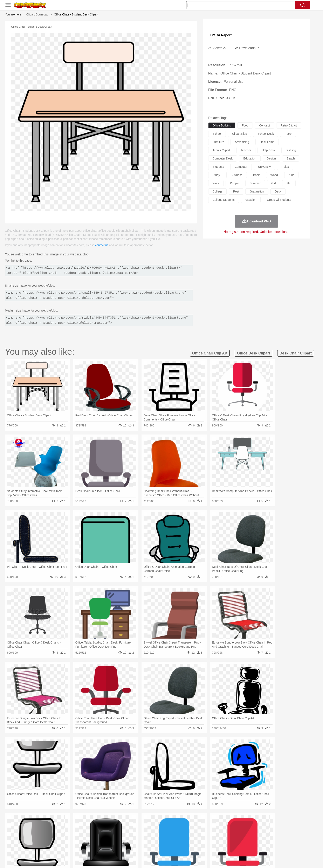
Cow (108, 830)
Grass (146, 824)
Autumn (66, 824)
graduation (257, 191)
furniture (218, 142)
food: (44, 848)
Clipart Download (37, 14)
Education (127, 842)
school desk (266, 134)
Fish (154, 830)
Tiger (242, 830)
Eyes (137, 836)
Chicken (98, 830)
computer (241, 167)
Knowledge (164, 842)
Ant (55, 830)
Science (188, 842)
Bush (210, 824)
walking (147, 836)
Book (79, 842)
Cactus (88, 824)
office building (222, 125)
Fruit (109, 849)
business (237, 175)
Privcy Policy (232, 860)
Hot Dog (228, 849)
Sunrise (178, 824)
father (189, 836)
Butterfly (80, 830)
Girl (173, 836)
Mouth (198, 836)
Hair (166, 836)
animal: (45, 830)
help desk (269, 150)
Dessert (77, 849)
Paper (199, 842)
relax (285, 167)
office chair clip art (210, 353)
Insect (185, 830)
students (218, 167)
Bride (73, 836)
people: (45, 836)
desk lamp (267, 142)
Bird (70, 830)
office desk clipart (253, 353)
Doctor (121, 836)
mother (93, 836)
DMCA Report (221, 35)
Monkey (203, 830)
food (245, 125)
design (272, 158)
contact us (102, 245)
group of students (279, 200)
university (264, 167)
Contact (247, 860)
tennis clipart (221, 150)
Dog (116, 830)
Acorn (56, 824)
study (216, 175)
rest (236, 191)
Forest (237, 824)
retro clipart (289, 125)
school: (45, 842)
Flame (124, 824)
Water (201, 824)
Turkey (251, 830)
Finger (217, 836)
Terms (217, 860)
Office (208, 842)
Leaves (78, 824)
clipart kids (240, 134)
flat (289, 183)
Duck (124, 830)
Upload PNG (275, 860)
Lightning (157, 824)
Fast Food (98, 849)
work (216, 183)
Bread (206, 849)
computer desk (223, 158)
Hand (226, 836)
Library (177, 842)
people (234, 183)
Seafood (141, 849)
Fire (116, 824)
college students (224, 200)
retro (288, 134)
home (158, 836)
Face (208, 836)
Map (153, 842)
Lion (194, 830)
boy (180, 836)
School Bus (141, 842)
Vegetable (154, 849)
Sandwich (128, 849)
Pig (222, 830)
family (83, 836)
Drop (228, 824)
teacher (246, 150)
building (291, 150)
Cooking (217, 849)
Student (58, 842)
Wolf (260, 830)
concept (264, 125)
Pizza (187, 849)
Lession (245, 842)
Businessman (107, 836)
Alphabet (219, 842)
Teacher (69, 842)
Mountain (190, 824)
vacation (251, 200)
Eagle (133, 830)
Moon (168, 824)
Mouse (214, 830)
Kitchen (167, 849)
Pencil (115, 842)
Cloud (219, 824)
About (206, 860)
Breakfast (56, 849)
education (250, 158)
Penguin (232, 830)
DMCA (259, 860)
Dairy (67, 849)
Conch (99, 824)
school (217, 134)
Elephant (143, 830)
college (217, 191)
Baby (65, 836)
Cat (89, 830)
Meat (117, 849)
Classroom (91, 842)
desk (278, 191)
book (256, 175)
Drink (87, 849)
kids (291, 175)
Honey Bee (173, 830)
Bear (63, 830)
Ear (130, 836)
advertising (242, 142)
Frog (161, 830)
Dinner (177, 849)
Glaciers (135, 824)
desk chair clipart (296, 353)
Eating (196, 849)
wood (274, 175)
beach (291, 158)
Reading (104, 842)
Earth (108, 824)
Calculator (232, 842)
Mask (56, 836)
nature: (45, 824)
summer (255, 183)
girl (274, 183)
